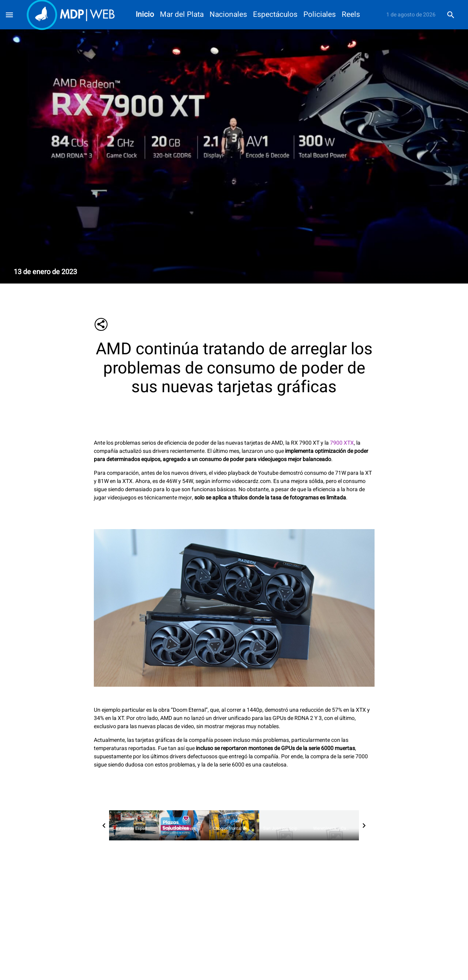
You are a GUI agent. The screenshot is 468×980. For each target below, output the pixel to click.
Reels (351, 15)
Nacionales (228, 15)
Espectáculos (275, 15)
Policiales (320, 15)
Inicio (145, 15)
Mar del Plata (182, 15)
